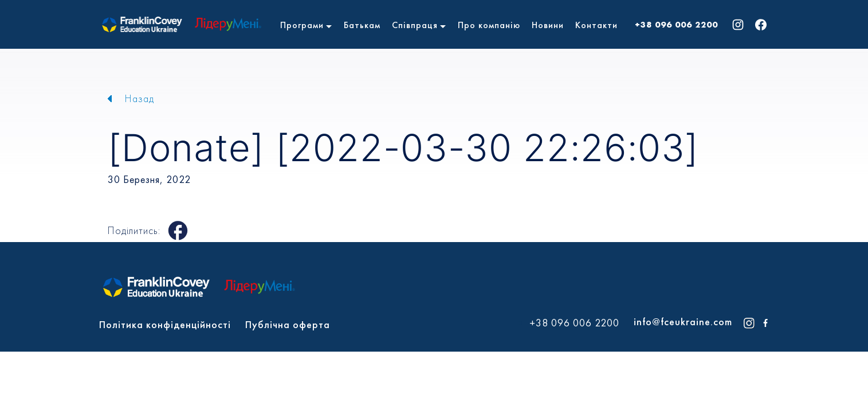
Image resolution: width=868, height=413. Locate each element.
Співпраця (415, 25)
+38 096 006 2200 (676, 25)
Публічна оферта (288, 324)
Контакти (596, 25)
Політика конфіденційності (165, 324)
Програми (302, 25)
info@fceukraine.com (683, 322)
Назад (140, 98)
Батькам (362, 25)
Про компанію (489, 25)
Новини (548, 25)
